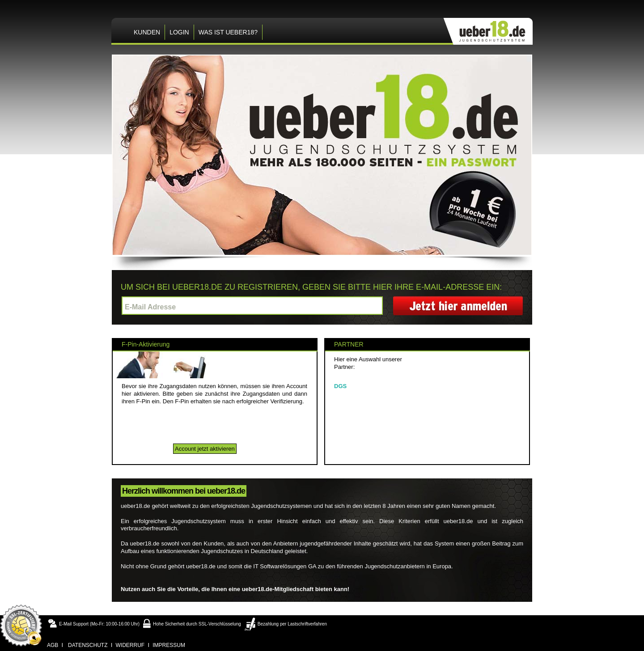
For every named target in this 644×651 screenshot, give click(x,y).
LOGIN (179, 32)
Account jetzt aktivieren (205, 449)
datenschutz (88, 645)
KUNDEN (147, 32)
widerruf (130, 645)
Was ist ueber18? (228, 32)
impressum (169, 645)
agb (53, 645)
